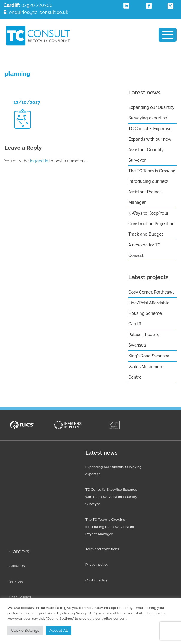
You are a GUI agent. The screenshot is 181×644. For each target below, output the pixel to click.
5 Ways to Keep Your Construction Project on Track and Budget (151, 224)
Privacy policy (97, 565)
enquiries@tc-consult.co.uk (39, 12)
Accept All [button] (59, 630)
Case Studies (20, 597)
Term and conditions (102, 549)
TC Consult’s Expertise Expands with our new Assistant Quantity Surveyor (111, 497)
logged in (39, 161)
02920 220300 (28, 5)
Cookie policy (97, 580)
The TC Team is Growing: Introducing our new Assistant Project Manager (110, 527)
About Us (17, 566)
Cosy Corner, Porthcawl (151, 292)
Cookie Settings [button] (25, 630)
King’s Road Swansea (149, 356)
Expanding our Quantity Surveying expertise (114, 470)
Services (16, 581)
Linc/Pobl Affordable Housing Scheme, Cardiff (149, 313)
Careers (19, 551)
